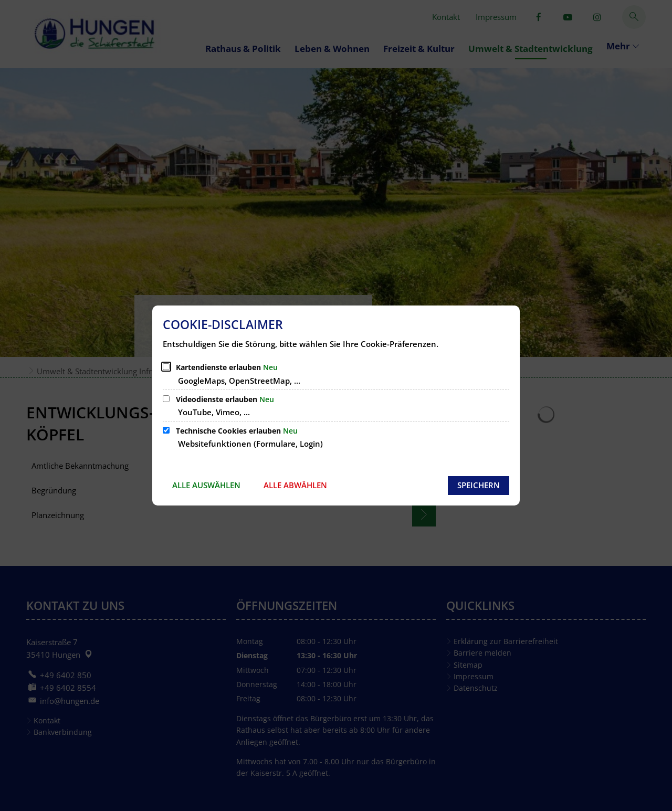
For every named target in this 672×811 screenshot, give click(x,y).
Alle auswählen (206, 485)
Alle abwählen (295, 485)
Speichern (479, 485)
